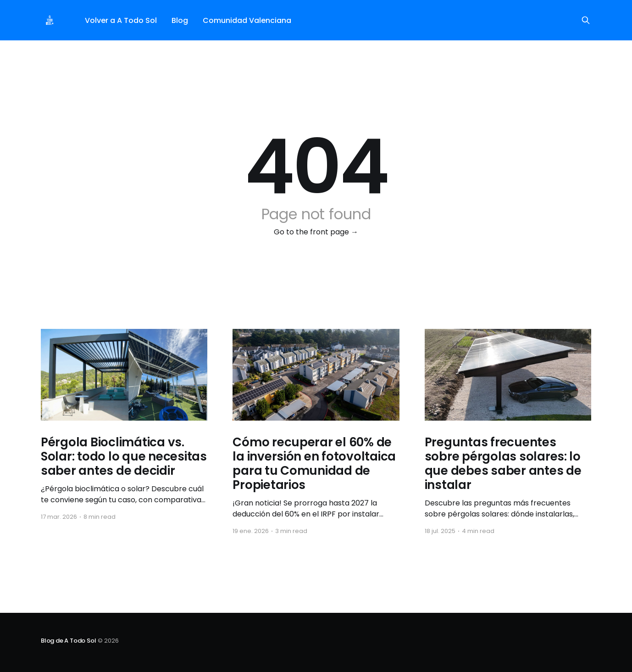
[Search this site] (586, 20)
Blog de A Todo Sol (69, 641)
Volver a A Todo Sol (121, 20)
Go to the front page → (316, 232)
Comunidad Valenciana (247, 20)
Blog (180, 20)
